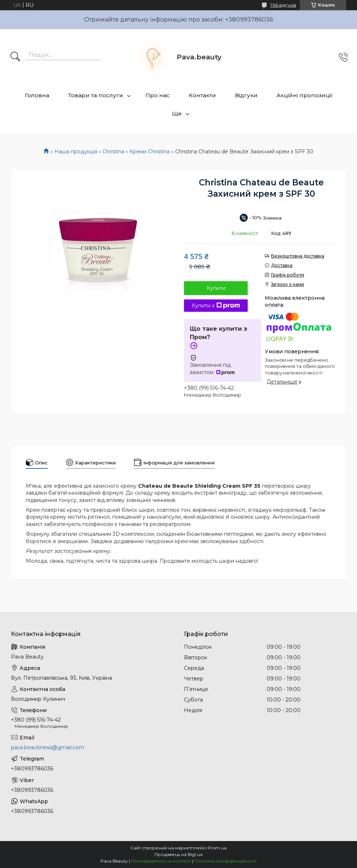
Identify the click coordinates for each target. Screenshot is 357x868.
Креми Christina (150, 152)
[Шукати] (15, 57)
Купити (216, 288)
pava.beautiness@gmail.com (48, 747)
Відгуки (246, 95)
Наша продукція (76, 152)
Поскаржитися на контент (161, 861)
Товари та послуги (96, 95)
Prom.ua (217, 848)
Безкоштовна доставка (298, 256)
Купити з (216, 306)
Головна (37, 95)
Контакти (202, 95)
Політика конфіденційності (225, 861)
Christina (113, 152)
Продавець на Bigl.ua (178, 854)
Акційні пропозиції (305, 95)
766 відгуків (283, 5)
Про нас (158, 95)
